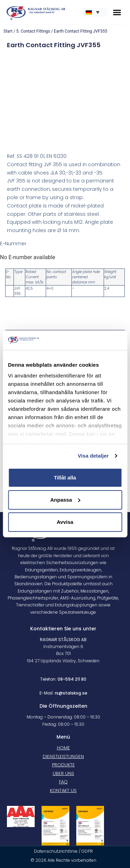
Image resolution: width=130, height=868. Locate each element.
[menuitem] (95, 12)
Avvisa (65, 522)
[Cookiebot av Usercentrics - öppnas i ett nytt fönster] (93, 340)
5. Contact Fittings (33, 31)
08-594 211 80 (72, 679)
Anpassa (65, 500)
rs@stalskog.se (71, 693)
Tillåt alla (65, 478)
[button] (117, 12)
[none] (95, 12)
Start (8, 31)
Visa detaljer (93, 456)
